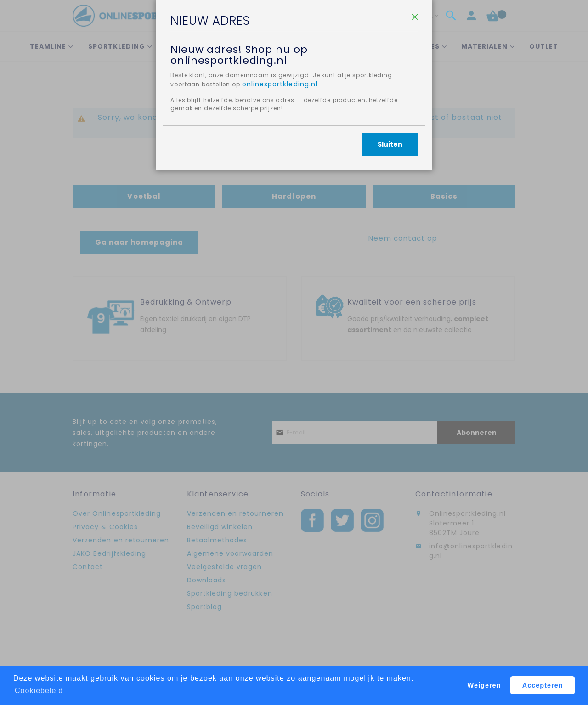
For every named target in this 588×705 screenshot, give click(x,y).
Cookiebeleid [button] (39, 691)
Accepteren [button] (543, 685)
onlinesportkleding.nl (339, 156)
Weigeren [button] (484, 685)
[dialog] (294, 352)
